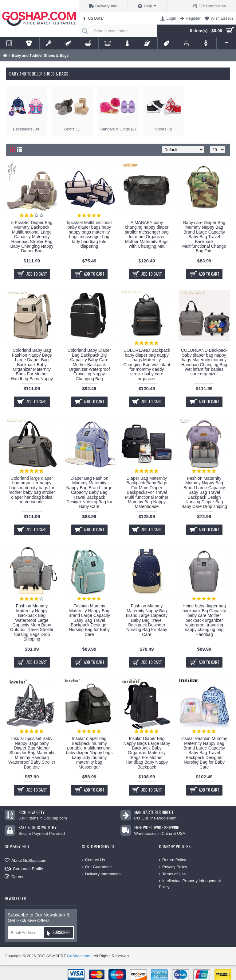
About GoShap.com (25, 861)
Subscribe (58, 933)
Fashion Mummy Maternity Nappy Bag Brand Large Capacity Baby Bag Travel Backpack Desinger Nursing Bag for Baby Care (89, 620)
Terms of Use (172, 874)
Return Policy (172, 860)
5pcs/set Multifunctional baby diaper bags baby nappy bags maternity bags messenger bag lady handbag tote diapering (89, 234)
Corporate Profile (24, 869)
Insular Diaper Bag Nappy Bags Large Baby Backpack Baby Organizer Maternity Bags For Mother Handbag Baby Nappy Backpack (147, 753)
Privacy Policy (173, 867)
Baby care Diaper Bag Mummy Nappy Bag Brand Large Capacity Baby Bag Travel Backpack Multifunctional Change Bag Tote (204, 237)
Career (14, 877)
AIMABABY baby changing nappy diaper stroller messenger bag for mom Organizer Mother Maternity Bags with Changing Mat (147, 234)
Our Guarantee (97, 867)
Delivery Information (101, 874)
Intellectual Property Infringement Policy (190, 884)
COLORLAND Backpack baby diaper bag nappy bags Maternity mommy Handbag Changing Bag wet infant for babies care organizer (204, 362)
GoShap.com (79, 956)
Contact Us (93, 860)
